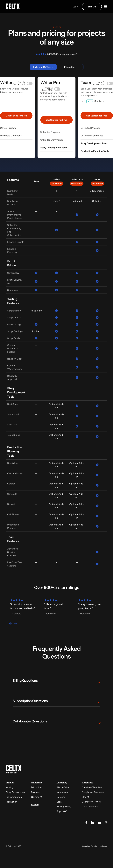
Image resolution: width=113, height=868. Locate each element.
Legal (59, 802)
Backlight (95, 846)
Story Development (16, 792)
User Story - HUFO (91, 802)
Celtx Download (90, 806)
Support (62, 811)
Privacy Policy (64, 806)
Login (76, 7)
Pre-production (14, 797)
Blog (85, 797)
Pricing (35, 804)
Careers (61, 797)
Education (70, 67)
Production (11, 802)
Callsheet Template (92, 787)
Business (36, 792)
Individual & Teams (43, 67)
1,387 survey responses (65, 54)
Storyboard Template (93, 792)
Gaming (36, 797)
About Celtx (63, 787)
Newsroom (62, 792)
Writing (10, 787)
